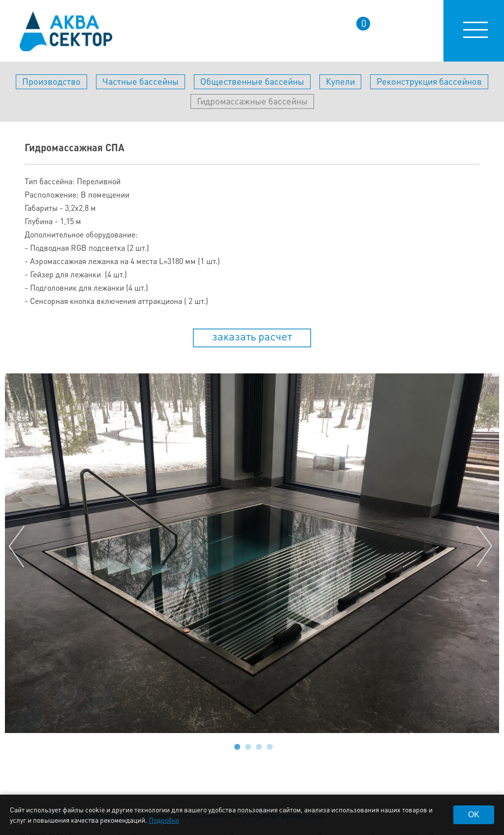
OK (474, 815)
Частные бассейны (141, 81)
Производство (51, 81)
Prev (18, 547)
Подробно (164, 820)
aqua (66, 31)
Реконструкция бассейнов (429, 81)
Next (486, 547)
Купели (340, 81)
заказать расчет (252, 336)
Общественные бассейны (252, 81)
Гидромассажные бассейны (252, 101)
